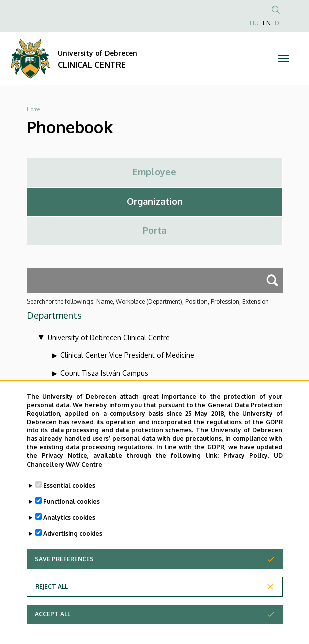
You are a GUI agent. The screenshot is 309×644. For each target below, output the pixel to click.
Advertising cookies (73, 546)
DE (279, 23)
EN (267, 23)
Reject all (51, 599)
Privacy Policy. (246, 468)
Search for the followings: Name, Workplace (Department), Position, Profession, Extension (148, 301)
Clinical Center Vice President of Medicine (127, 355)
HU (254, 23)
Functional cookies (72, 514)
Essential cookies (69, 498)
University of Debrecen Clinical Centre (109, 338)
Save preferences (64, 571)
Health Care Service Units (101, 390)
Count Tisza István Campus (104, 373)
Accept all (53, 627)
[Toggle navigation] (284, 59)
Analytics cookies (69, 530)
